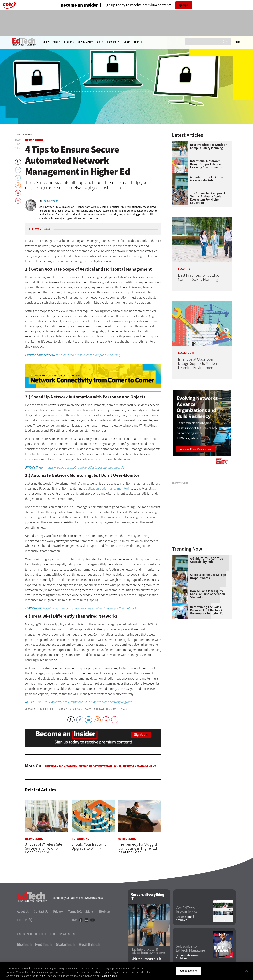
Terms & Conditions (81, 912)
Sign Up (182, 5)
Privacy (58, 912)
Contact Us (41, 912)
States (57, 42)
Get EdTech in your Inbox (187, 910)
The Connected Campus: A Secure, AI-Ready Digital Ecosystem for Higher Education (208, 198)
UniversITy (113, 42)
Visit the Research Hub (146, 959)
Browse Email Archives (185, 918)
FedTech (44, 944)
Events (126, 42)
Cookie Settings (189, 971)
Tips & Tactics (86, 42)
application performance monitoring (108, 488)
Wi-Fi (118, 766)
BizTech (24, 944)
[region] (126, 971)
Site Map (104, 912)
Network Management (139, 766)
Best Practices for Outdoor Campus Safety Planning (208, 146)
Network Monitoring (61, 766)
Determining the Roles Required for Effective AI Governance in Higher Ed (207, 610)
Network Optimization (95, 766)
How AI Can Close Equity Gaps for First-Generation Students (208, 594)
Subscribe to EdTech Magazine (190, 948)
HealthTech (89, 944)
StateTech (65, 944)
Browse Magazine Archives (188, 957)
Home (18, 135)
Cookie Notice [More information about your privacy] (109, 976)
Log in (237, 42)
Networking (29, 135)
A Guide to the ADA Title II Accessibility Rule (208, 179)
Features (69, 42)
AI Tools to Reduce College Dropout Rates (208, 576)
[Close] (247, 971)
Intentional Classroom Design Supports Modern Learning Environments (207, 164)
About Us (23, 912)
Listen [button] (37, 229)
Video (100, 42)
